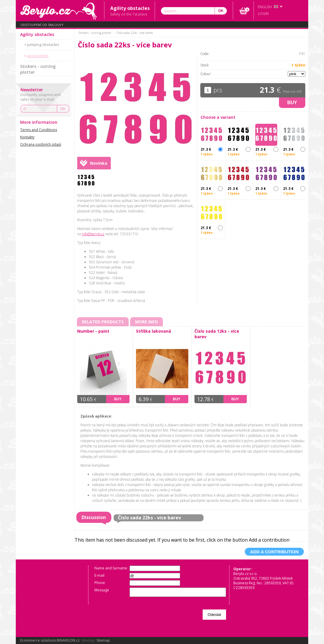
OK (63, 109)
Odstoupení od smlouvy (42, 25)
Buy (292, 103)
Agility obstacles (37, 34)
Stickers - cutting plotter (38, 69)
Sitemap (103, 640)
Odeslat (214, 615)
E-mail (99, 575)
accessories (38, 56)
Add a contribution (274, 552)
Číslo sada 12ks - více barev (217, 334)
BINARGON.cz (68, 640)
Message (102, 590)
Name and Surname (111, 568)
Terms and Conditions (39, 130)
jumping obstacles (43, 44)
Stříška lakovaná (154, 331)
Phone (100, 583)
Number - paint (93, 331)
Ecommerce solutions (38, 640)
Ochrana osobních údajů (41, 144)
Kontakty (27, 137)
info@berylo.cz (93, 234)
